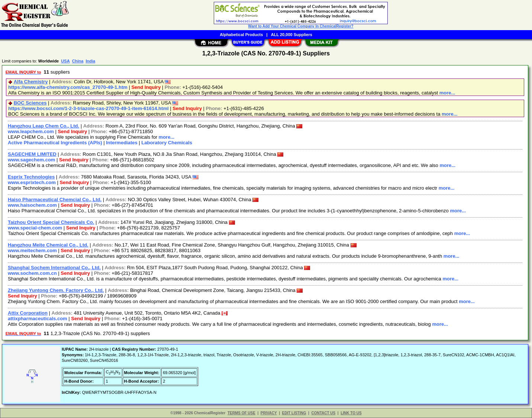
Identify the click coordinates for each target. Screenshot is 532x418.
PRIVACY (269, 413)
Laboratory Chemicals (167, 143)
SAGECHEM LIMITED (32, 154)
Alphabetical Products (241, 35)
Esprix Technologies (31, 177)
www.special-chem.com (35, 228)
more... (447, 93)
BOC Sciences (30, 103)
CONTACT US (323, 413)
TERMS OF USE (241, 413)
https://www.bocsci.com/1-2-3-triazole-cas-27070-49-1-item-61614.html (88, 108)
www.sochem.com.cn (32, 273)
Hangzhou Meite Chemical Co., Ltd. (48, 245)
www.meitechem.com (32, 250)
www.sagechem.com (31, 160)
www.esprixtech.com (32, 182)
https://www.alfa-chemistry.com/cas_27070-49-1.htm (68, 87)
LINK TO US (351, 413)
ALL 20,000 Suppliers (292, 35)
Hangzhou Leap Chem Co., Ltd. (43, 126)
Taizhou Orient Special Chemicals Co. (51, 222)
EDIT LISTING (294, 413)
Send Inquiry (146, 87)
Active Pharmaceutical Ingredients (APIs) (55, 143)
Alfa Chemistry (31, 82)
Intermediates (122, 143)
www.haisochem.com (32, 205)
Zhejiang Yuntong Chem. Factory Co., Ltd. (56, 290)
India (90, 61)
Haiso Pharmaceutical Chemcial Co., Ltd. (55, 200)
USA (65, 61)
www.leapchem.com (31, 131)
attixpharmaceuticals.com (38, 319)
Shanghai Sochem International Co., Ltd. (54, 268)
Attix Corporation (28, 313)
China (78, 61)
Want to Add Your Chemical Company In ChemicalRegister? (301, 26)
